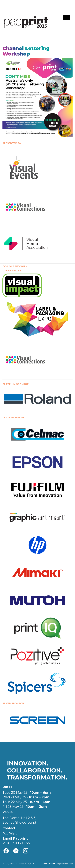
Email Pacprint (15, 838)
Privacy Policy (66, 864)
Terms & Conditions (50, 864)
